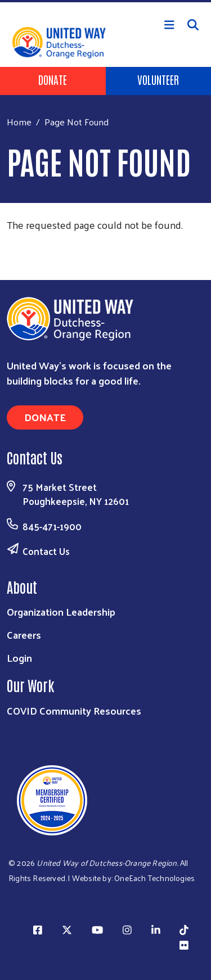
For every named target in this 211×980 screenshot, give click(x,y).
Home (19, 122)
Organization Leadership (61, 611)
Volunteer (158, 79)
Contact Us (46, 551)
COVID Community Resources (74, 710)
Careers (24, 634)
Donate (53, 79)
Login (19, 658)
